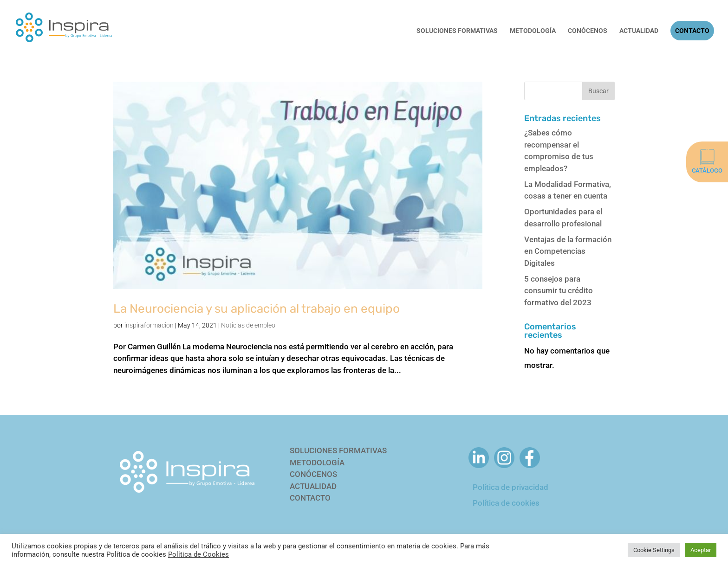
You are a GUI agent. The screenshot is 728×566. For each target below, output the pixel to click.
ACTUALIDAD (313, 486)
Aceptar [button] (701, 550)
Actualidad (639, 31)
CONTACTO (310, 498)
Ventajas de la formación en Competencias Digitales (568, 251)
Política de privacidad (510, 487)
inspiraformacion (149, 325)
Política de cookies (506, 503)
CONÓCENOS (313, 474)
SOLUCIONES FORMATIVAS (338, 450)
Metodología (533, 31)
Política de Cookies (198, 554)
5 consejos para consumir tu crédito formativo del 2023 (559, 291)
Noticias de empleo (248, 325)
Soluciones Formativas (457, 31)
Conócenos (588, 31)
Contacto (692, 31)
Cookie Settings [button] (654, 550)
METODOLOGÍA (317, 463)
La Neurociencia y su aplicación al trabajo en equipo (257, 309)
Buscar (598, 91)
